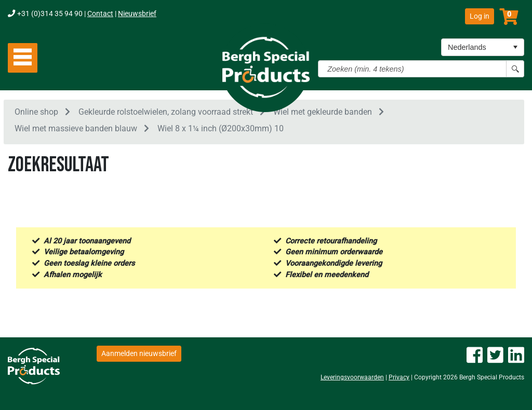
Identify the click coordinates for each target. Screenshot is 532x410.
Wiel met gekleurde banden (323, 113)
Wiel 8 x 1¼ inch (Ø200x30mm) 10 (221, 131)
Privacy (399, 377)
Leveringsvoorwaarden (352, 377)
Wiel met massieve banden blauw (76, 131)
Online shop (36, 113)
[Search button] (515, 69)
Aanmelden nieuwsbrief (139, 353)
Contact (100, 14)
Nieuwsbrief (137, 14)
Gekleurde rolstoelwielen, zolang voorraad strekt (166, 113)
